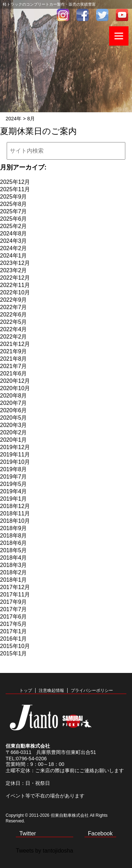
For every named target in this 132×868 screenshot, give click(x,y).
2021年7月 (14, 366)
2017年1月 (14, 631)
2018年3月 (14, 565)
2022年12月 (15, 278)
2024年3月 (14, 241)
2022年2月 (14, 337)
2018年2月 (14, 572)
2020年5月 (14, 418)
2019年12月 (15, 447)
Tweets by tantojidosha (45, 851)
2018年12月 (15, 506)
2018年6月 (14, 543)
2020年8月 (14, 396)
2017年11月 (15, 595)
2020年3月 (14, 425)
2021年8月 (14, 359)
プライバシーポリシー (92, 690)
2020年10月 (15, 388)
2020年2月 (14, 432)
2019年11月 (15, 455)
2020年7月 (14, 403)
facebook (83, 15)
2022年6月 (14, 315)
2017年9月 (14, 602)
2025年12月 (15, 182)
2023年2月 (14, 270)
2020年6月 (14, 410)
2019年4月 (14, 491)
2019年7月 (14, 477)
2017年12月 (15, 587)
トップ (26, 690)
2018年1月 (14, 580)
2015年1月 (14, 653)
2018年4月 (14, 558)
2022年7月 (14, 307)
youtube (122, 15)
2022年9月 (14, 300)
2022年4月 (14, 329)
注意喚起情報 (51, 690)
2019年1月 (14, 499)
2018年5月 (14, 550)
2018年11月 (15, 513)
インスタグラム (63, 15)
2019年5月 (14, 484)
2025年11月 (15, 189)
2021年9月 (14, 351)
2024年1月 (14, 256)
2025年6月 (14, 219)
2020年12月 (15, 381)
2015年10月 (15, 646)
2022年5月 (14, 322)
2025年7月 (14, 211)
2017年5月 (14, 624)
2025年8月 (14, 204)
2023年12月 (15, 263)
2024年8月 (14, 233)
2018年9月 (14, 528)
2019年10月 (15, 462)
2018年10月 (15, 521)
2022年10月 (15, 292)
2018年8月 (14, 536)
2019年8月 (14, 469)
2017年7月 (14, 609)
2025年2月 (14, 226)
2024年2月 (14, 248)
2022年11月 (15, 285)
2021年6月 (14, 373)
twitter (102, 15)
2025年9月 (14, 197)
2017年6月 (14, 617)
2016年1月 (14, 639)
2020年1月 (14, 440)
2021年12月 (15, 344)
